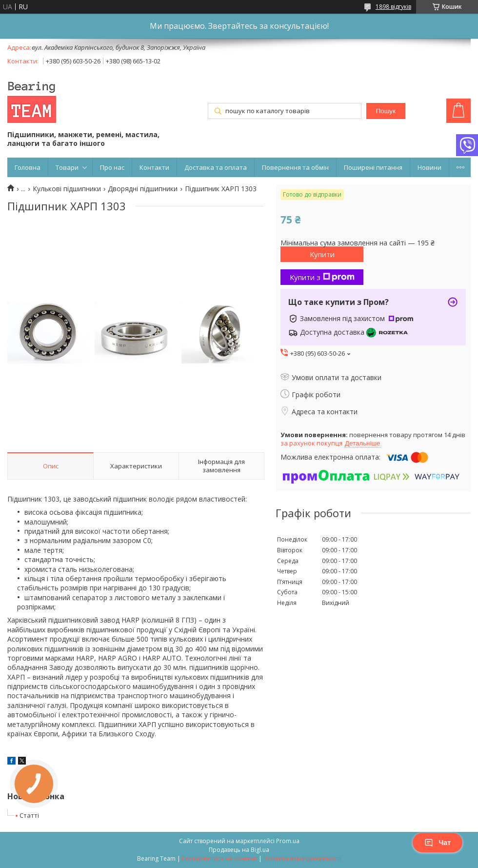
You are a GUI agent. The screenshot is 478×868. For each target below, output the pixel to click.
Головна (28, 167)
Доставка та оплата (216, 167)
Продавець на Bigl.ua (239, 850)
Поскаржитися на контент (219, 858)
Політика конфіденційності (302, 858)
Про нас (112, 167)
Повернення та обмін (295, 167)
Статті (29, 815)
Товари (67, 167)
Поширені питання (373, 167)
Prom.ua (288, 841)
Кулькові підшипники (67, 189)
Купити (322, 254)
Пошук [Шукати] (386, 111)
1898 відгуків (393, 7)
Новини (429, 167)
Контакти (154, 167)
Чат (438, 843)
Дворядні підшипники (143, 189)
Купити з (322, 277)
